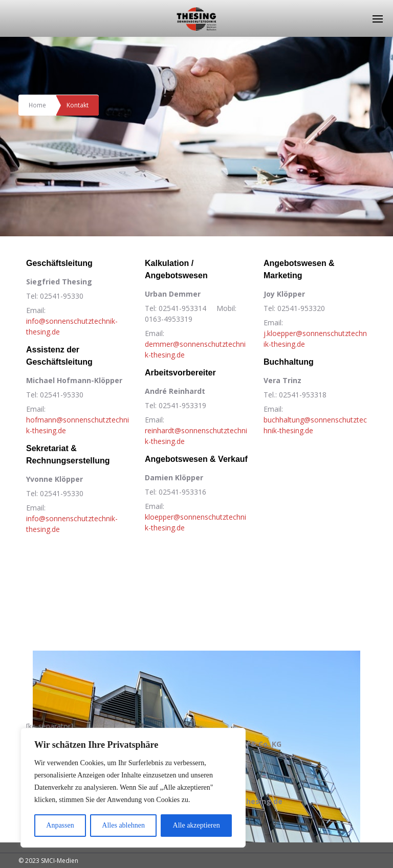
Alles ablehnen (123, 825)
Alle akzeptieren (196, 825)
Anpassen (60, 825)
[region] (133, 788)
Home (38, 105)
